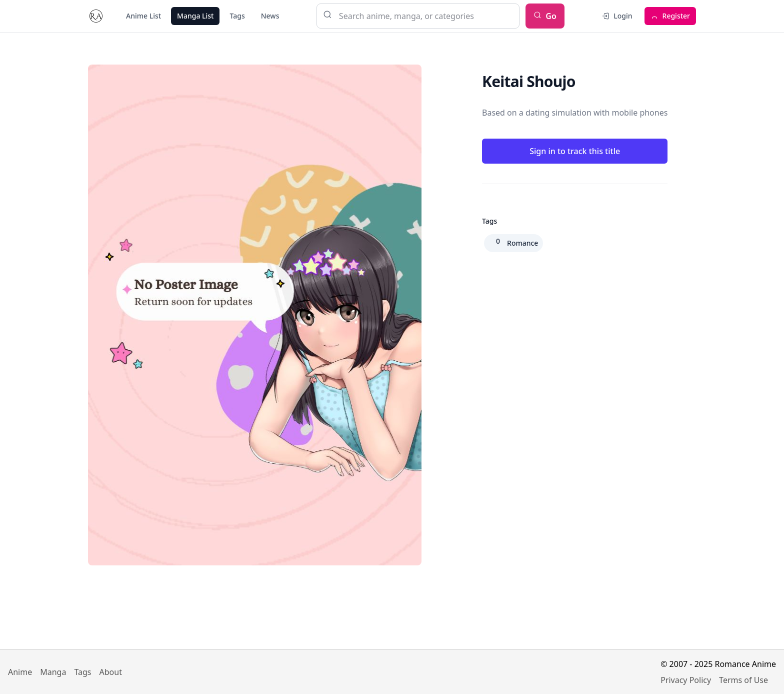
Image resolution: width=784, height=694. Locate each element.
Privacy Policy (686, 680)
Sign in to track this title (575, 151)
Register (670, 16)
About (111, 672)
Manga (53, 672)
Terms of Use (743, 680)
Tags (237, 16)
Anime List (143, 16)
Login (617, 16)
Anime (20, 672)
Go (545, 16)
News (270, 16)
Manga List (195, 16)
